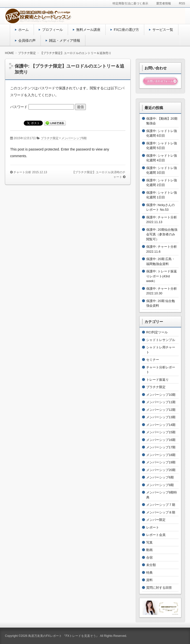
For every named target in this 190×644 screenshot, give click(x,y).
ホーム (24, 30)
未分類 (151, 565)
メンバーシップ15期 (161, 432)
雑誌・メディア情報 (65, 40)
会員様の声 (27, 40)
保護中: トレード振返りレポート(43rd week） (162, 276)
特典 (149, 573)
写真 (149, 542)
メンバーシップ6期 (74, 138)
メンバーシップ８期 (161, 512)
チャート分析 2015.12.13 (30, 172)
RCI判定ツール (157, 332)
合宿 (149, 558)
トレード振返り (157, 380)
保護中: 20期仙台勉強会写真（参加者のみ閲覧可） (162, 234)
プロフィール (52, 30)
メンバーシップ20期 (161, 470)
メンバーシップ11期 (161, 402)
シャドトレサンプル (161, 340)
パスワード (42, 107)
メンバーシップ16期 (161, 440)
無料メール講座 (88, 30)
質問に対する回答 (159, 588)
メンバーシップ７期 (161, 505)
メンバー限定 (156, 520)
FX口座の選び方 (126, 30)
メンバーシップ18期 (161, 455)
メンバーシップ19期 (161, 462)
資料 (149, 580)
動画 (149, 550)
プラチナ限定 (50, 138)
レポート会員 (156, 535)
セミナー (153, 360)
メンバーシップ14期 (161, 425)
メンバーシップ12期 (161, 410)
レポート (153, 527)
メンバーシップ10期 (161, 395)
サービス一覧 (163, 30)
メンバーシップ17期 (161, 447)
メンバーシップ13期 (161, 417)
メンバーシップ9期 (160, 485)
